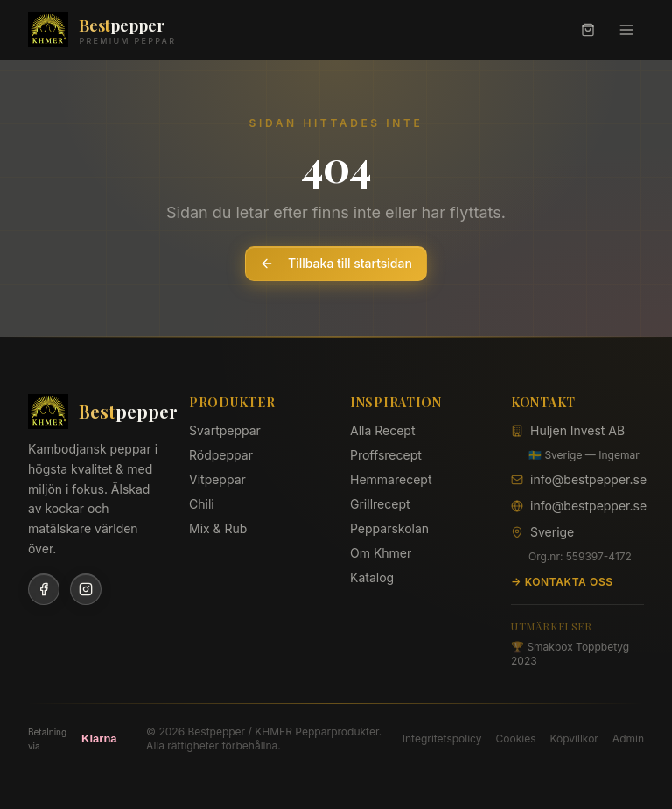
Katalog (372, 577)
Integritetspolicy (442, 739)
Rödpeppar (221, 455)
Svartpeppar (225, 430)
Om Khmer (381, 553)
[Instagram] (86, 589)
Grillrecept (380, 504)
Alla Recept (383, 430)
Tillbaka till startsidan (336, 263)
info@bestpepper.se (588, 479)
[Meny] (626, 30)
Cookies (515, 739)
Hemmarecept (391, 479)
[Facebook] (44, 589)
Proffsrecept (386, 455)
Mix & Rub (218, 528)
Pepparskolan (389, 528)
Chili (202, 504)
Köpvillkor (574, 739)
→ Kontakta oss (562, 582)
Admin (628, 739)
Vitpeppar (217, 479)
